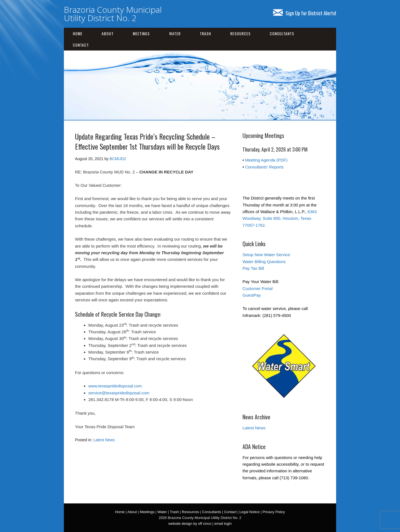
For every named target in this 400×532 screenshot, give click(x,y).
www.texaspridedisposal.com (115, 386)
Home (78, 33)
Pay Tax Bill (253, 268)
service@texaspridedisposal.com (119, 393)
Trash (205, 33)
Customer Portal (257, 288)
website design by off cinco (190, 524)
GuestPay (252, 295)
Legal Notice (249, 512)
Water (175, 33)
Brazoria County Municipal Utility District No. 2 (113, 14)
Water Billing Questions (264, 262)
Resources (240, 33)
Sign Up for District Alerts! (305, 13)
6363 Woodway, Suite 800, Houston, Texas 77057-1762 (280, 218)
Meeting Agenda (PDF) (266, 160)
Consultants (282, 33)
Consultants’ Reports (264, 167)
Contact (81, 45)
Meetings (141, 33)
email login (223, 524)
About (108, 33)
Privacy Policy (274, 512)
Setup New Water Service (266, 255)
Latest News (104, 440)
